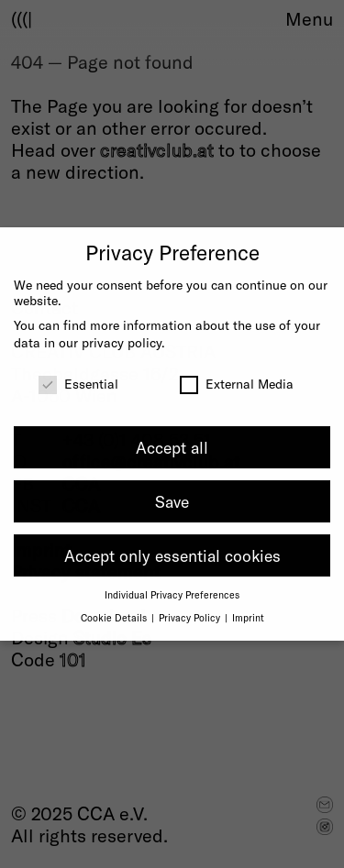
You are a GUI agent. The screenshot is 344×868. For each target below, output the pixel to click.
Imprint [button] (248, 617)
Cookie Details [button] (115, 617)
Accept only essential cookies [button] (172, 555)
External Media (237, 384)
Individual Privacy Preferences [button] (172, 594)
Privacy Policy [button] (191, 617)
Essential (78, 384)
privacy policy (122, 342)
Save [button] (172, 501)
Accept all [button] (172, 447)
